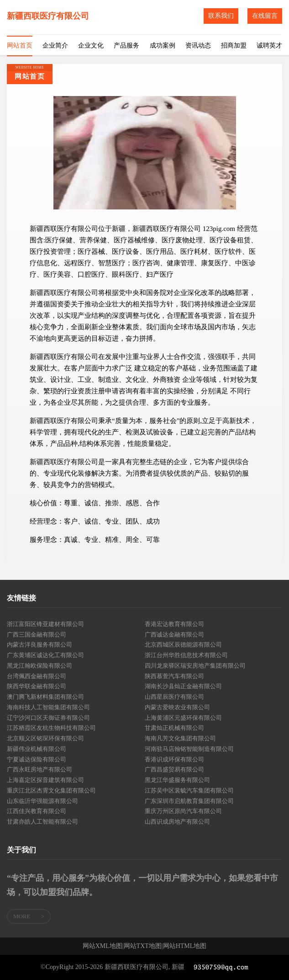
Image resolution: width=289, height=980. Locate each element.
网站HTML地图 (185, 946)
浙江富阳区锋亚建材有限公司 (45, 624)
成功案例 (163, 46)
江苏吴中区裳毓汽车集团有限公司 (189, 790)
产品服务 (126, 46)
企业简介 (55, 46)
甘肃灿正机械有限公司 (174, 728)
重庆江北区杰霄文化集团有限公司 (51, 790)
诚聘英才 (269, 46)
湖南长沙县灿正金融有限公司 (183, 686)
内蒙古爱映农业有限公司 (177, 707)
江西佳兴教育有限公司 (37, 811)
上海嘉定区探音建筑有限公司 (45, 780)
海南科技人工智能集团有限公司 (48, 707)
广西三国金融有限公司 (37, 635)
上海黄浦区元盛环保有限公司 (183, 718)
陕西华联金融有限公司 (37, 686)
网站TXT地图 (143, 946)
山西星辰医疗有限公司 (174, 697)
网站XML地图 (102, 946)
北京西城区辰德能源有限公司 (183, 645)
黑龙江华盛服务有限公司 (177, 780)
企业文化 (91, 46)
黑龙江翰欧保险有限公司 (39, 666)
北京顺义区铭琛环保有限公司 (45, 738)
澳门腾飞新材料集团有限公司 (45, 697)
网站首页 (20, 46)
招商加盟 (234, 46)
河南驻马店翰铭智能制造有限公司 (189, 749)
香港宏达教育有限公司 (174, 624)
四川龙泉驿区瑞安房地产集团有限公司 (195, 666)
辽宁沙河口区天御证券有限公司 (48, 718)
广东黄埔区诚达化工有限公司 (45, 655)
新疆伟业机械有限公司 (37, 749)
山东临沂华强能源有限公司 (42, 801)
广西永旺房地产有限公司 (39, 769)
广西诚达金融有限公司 (174, 635)
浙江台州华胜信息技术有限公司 (186, 655)
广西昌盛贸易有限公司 (174, 769)
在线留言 (265, 16)
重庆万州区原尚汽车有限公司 (183, 811)
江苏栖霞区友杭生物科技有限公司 (51, 728)
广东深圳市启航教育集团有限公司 (189, 801)
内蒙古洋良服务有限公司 (39, 645)
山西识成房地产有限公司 (177, 822)
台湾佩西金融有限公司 (37, 676)
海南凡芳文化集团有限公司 (180, 738)
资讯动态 (198, 46)
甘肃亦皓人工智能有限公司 (42, 822)
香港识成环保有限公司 (174, 759)
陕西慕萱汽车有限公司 (174, 676)
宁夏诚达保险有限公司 (37, 759)
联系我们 (221, 16)
